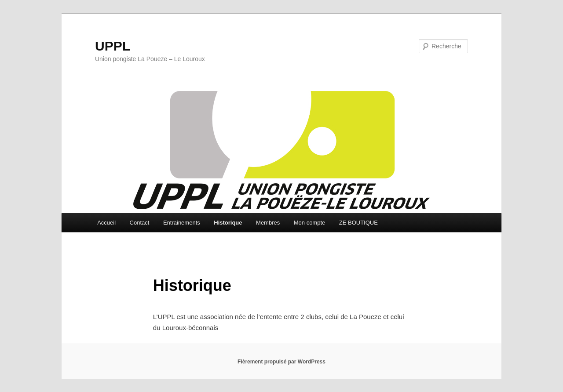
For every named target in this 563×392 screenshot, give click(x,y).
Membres (268, 223)
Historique (228, 223)
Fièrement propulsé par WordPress (281, 362)
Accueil (106, 223)
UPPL (113, 46)
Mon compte (310, 223)
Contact (140, 223)
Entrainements (182, 223)
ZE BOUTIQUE (358, 223)
